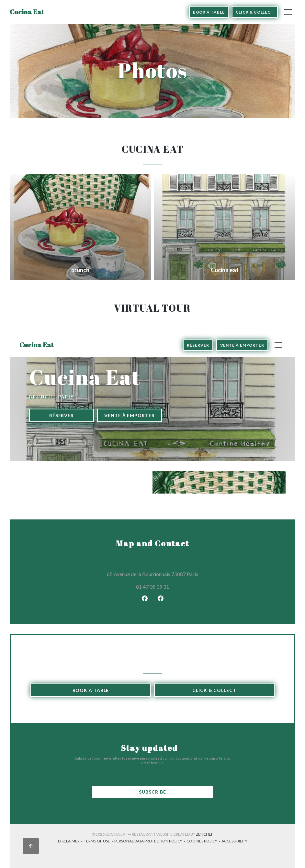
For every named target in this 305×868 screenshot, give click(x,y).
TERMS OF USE (99, 842)
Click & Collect (255, 12)
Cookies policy (204, 842)
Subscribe (152, 792)
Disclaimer (71, 842)
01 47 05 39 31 (152, 587)
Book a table (209, 12)
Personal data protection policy (150, 842)
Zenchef (205, 834)
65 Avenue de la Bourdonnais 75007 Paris (181, 573)
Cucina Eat (27, 12)
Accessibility (234, 842)
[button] (288, 12)
